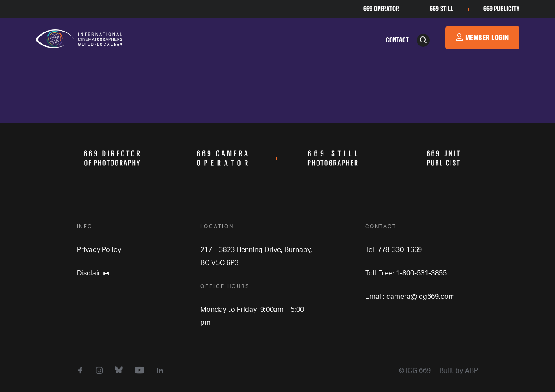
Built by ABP (459, 371)
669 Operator (381, 9)
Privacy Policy (99, 250)
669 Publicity (501, 9)
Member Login (482, 37)
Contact (397, 40)
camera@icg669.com (421, 297)
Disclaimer (94, 273)
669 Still (441, 9)
